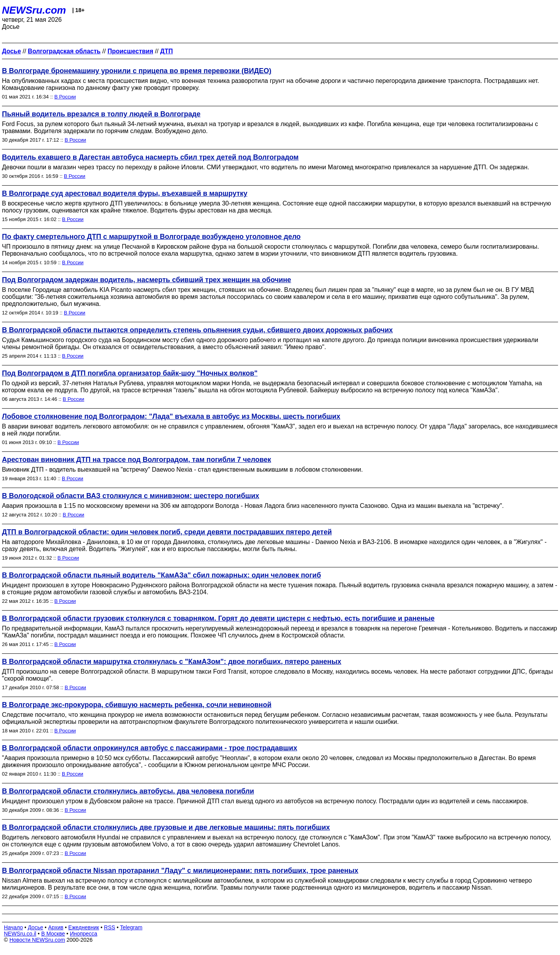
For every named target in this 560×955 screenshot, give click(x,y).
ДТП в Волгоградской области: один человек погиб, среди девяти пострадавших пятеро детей (167, 532)
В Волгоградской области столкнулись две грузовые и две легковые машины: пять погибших (166, 827)
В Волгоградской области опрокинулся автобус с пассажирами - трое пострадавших (150, 748)
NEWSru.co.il (20, 934)
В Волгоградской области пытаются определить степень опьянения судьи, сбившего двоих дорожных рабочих (197, 330)
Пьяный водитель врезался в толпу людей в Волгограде (101, 114)
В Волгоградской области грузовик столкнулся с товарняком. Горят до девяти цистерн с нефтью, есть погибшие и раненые (218, 618)
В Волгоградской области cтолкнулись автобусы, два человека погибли (128, 791)
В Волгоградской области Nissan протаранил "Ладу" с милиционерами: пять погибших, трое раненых (180, 871)
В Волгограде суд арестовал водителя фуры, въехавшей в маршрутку (125, 193)
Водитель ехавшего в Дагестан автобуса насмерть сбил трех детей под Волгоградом (150, 157)
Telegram (131, 927)
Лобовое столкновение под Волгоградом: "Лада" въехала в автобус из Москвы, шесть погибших (171, 416)
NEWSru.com (34, 10)
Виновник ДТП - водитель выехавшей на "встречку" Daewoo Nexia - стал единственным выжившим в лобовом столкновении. (182, 470)
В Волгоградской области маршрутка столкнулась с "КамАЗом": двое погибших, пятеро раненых (172, 662)
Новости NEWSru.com (37, 940)
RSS (109, 927)
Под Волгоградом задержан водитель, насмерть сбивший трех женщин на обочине (147, 280)
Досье (35, 927)
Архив (56, 927)
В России (65, 97)
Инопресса (84, 934)
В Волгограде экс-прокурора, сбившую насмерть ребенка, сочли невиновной (137, 705)
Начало (13, 927)
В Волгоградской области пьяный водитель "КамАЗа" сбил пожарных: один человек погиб (161, 575)
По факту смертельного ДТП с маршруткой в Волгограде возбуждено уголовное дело (151, 237)
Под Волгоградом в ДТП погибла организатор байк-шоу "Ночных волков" (130, 373)
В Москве (53, 934)
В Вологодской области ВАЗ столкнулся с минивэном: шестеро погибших (131, 496)
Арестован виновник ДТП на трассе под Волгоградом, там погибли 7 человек (136, 460)
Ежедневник (84, 927)
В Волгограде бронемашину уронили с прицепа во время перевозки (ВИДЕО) (137, 71)
